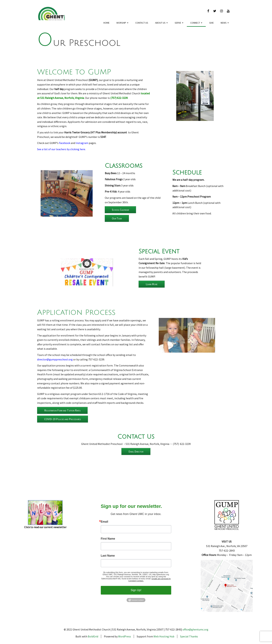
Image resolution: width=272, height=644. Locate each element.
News (225, 23)
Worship (122, 23)
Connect (196, 23)
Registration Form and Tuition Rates (62, 410)
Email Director (136, 451)
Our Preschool (79, 43)
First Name (108, 539)
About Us (161, 23)
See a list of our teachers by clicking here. (61, 149)
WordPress (125, 636)
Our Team (117, 218)
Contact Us (142, 23)
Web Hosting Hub (164, 636)
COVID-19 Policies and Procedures (63, 419)
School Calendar (120, 210)
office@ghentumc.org (195, 629)
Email (105, 522)
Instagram (82, 143)
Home (106, 23)
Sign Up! (136, 590)
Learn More (152, 284)
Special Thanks (189, 636)
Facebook (65, 143)
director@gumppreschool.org (55, 359)
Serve (179, 23)
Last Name (108, 556)
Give (211, 23)
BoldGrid (93, 636)
